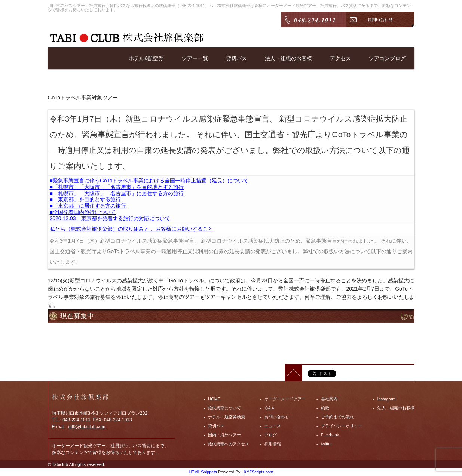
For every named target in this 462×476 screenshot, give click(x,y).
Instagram (387, 399)
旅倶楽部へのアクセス (229, 444)
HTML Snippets (203, 472)
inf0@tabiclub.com (87, 427)
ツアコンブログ (387, 58)
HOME (214, 399)
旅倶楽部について (224, 408)
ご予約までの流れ (337, 417)
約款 (325, 408)
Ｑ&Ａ (270, 408)
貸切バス (236, 58)
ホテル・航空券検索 (227, 417)
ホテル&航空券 (146, 58)
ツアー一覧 (195, 58)
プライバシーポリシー (342, 426)
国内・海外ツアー (224, 435)
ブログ (271, 435)
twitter (326, 444)
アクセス (340, 58)
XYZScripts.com (259, 472)
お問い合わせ (277, 417)
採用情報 (273, 444)
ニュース (273, 426)
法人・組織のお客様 (288, 58)
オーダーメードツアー (285, 399)
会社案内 (329, 399)
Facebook (330, 435)
